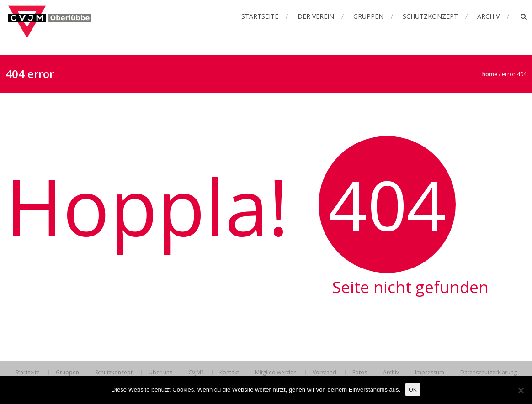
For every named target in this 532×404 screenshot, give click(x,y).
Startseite (260, 16)
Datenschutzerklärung (489, 373)
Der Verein (316, 16)
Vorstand (325, 373)
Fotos (360, 373)
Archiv (488, 16)
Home (490, 74)
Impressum (430, 373)
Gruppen (368, 16)
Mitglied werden (276, 373)
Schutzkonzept (430, 16)
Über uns (160, 373)
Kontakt (229, 373)
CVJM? (196, 373)
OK (413, 389)
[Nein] (521, 390)
